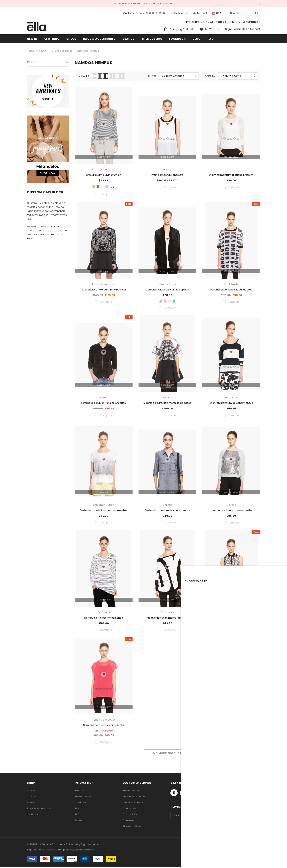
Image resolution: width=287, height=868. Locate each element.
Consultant (129, 821)
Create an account (249, 29)
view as (84, 75)
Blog (78, 809)
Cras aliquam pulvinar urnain (104, 174)
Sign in (229, 29)
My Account (200, 13)
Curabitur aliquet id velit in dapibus (167, 289)
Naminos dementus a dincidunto (104, 726)
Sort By (210, 75)
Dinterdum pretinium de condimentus (104, 511)
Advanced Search (134, 797)
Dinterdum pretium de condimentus (167, 511)
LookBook (80, 803)
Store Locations (132, 827)
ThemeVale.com (85, 851)
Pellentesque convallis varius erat (231, 289)
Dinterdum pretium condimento (231, 619)
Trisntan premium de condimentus (231, 404)
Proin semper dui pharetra (167, 174)
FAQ (77, 815)
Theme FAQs (130, 815)
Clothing (52, 39)
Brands (79, 791)
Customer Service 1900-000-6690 (144, 13)
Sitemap (80, 821)
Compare (251, 754)
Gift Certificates (179, 13)
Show (152, 75)
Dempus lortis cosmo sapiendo (104, 619)
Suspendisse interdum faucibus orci (104, 289)
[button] (48, 63)
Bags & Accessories (99, 39)
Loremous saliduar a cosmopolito (231, 511)
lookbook (33, 815)
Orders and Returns (134, 803)
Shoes (71, 39)
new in (32, 39)
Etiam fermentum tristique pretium (231, 174)
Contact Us (129, 809)
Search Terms (131, 791)
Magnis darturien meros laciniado (167, 619)
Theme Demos (84, 797)
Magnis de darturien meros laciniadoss (167, 404)
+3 (117, 186)
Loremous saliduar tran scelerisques (104, 404)
